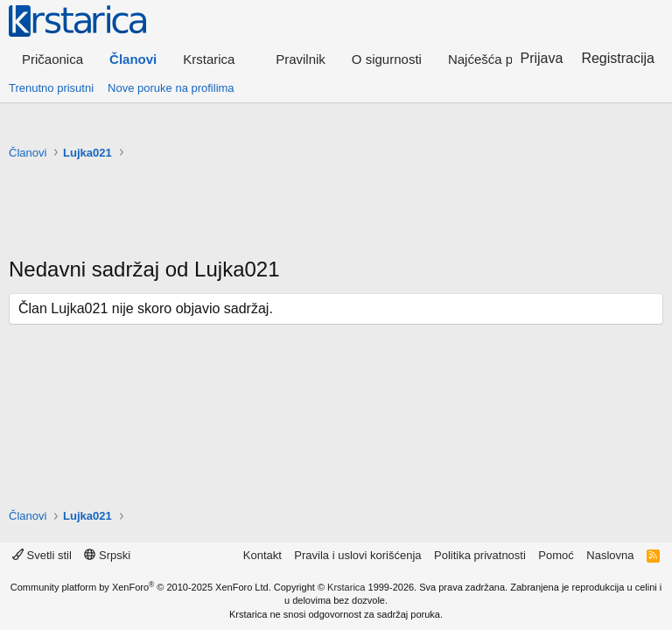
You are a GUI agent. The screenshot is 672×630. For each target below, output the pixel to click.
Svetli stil (42, 555)
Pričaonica (52, 59)
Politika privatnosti (480, 555)
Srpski (107, 555)
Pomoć (556, 555)
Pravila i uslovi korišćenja (357, 555)
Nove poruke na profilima (171, 88)
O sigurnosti (387, 59)
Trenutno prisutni (51, 88)
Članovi (133, 59)
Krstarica (346, 587)
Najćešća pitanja (496, 59)
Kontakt (262, 555)
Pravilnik (301, 59)
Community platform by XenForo (141, 587)
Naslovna (610, 555)
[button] (216, 59)
